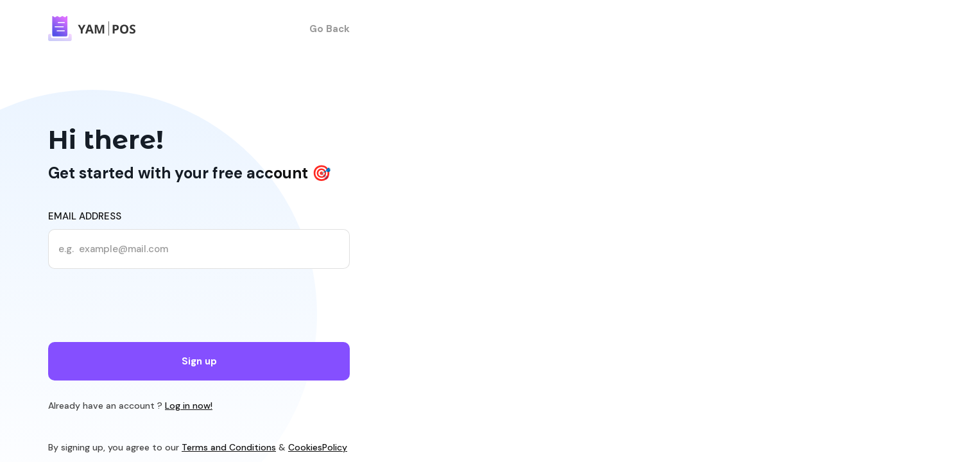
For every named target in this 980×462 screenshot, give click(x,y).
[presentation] (146, 307)
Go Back (330, 29)
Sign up (199, 361)
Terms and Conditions (229, 447)
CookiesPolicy (318, 447)
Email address (85, 216)
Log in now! (189, 406)
